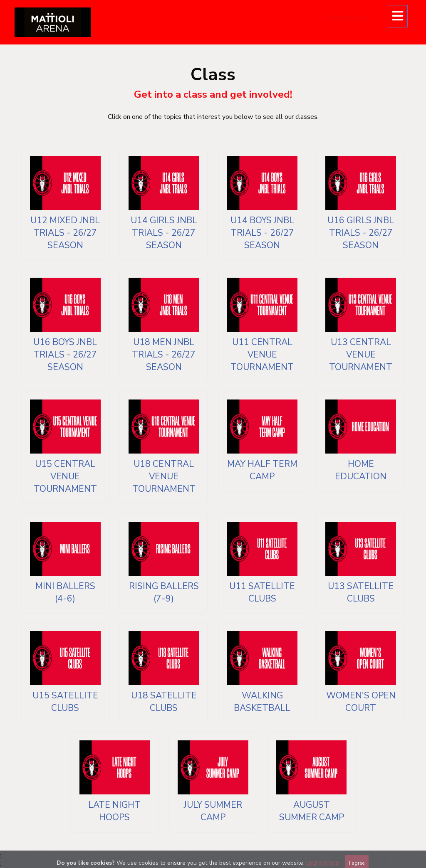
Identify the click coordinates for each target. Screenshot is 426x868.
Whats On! (347, 17)
